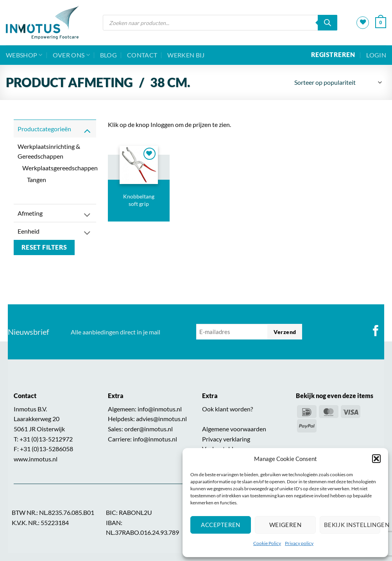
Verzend (285, 332)
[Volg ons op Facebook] (376, 332)
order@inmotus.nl (149, 429)
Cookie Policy (267, 543)
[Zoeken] (328, 23)
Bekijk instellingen (352, 525)
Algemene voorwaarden (234, 429)
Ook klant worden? (227, 409)
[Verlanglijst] (363, 23)
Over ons (71, 55)
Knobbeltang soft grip (139, 200)
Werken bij (186, 55)
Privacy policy (299, 543)
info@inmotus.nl (160, 409)
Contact (142, 55)
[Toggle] (87, 130)
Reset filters (44, 247)
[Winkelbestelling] (338, 82)
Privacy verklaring (226, 439)
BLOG (108, 55)
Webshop (24, 55)
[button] (376, 459)
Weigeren (285, 525)
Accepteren (221, 525)
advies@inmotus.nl (161, 419)
